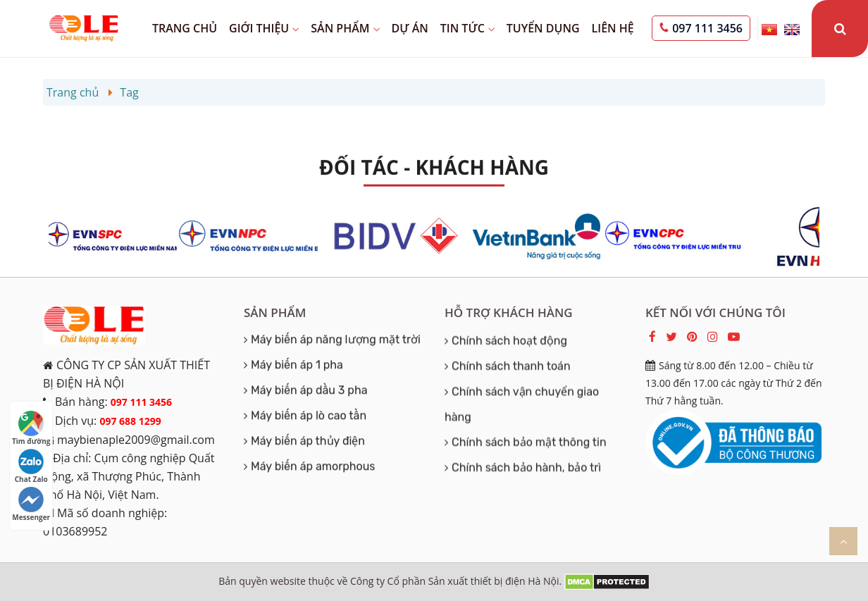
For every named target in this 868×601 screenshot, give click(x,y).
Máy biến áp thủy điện (308, 443)
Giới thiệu (264, 28)
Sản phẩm (345, 28)
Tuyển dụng (543, 28)
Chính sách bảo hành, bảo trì (526, 482)
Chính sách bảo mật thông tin (529, 456)
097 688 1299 (130, 421)
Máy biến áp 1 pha (297, 367)
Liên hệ (613, 28)
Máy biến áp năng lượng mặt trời (336, 341)
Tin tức (467, 28)
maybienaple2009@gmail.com (136, 440)
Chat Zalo (31, 466)
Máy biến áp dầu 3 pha (309, 392)
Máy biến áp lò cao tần (309, 417)
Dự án (410, 28)
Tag (129, 92)
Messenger (31, 504)
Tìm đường (31, 428)
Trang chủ (185, 28)
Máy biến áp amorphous (313, 468)
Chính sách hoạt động (509, 355)
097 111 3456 (707, 28)
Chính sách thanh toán (511, 380)
